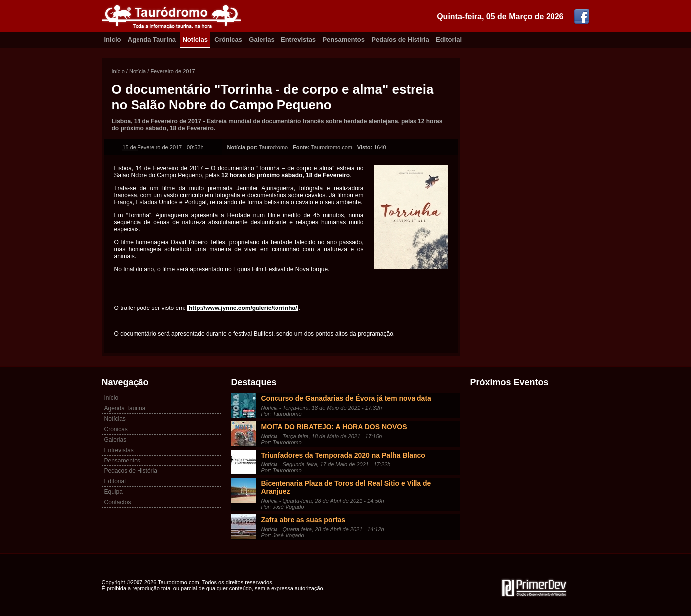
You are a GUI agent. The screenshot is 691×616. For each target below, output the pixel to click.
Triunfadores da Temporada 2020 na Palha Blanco (343, 455)
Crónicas (228, 40)
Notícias (195, 40)
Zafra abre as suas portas (303, 520)
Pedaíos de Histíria (400, 40)
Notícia (138, 71)
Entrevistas (298, 40)
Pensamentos (344, 40)
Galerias (261, 40)
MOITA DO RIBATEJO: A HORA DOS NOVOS (334, 427)
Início (118, 71)
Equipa (113, 492)
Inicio (113, 40)
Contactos (118, 502)
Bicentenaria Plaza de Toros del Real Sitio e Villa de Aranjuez (346, 487)
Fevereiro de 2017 (173, 71)
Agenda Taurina (152, 40)
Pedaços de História (131, 471)
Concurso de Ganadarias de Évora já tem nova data (346, 398)
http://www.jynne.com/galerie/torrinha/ (243, 308)
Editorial (449, 40)
